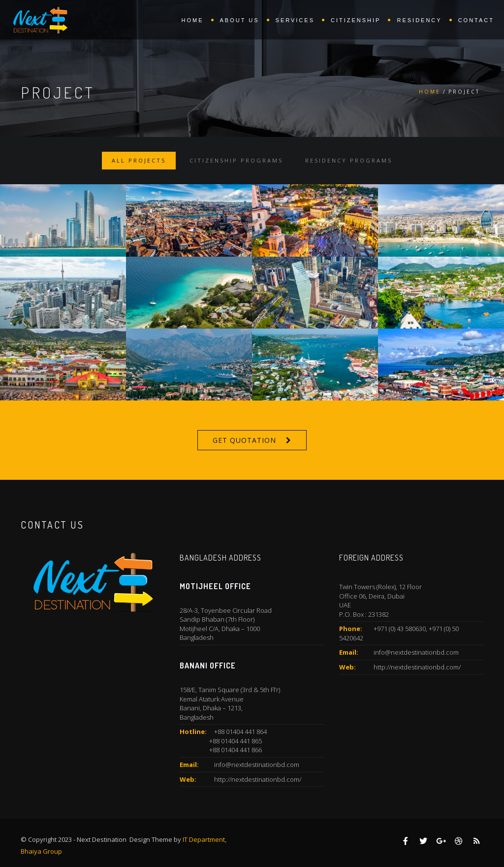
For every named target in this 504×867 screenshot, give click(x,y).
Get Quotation (244, 440)
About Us (240, 20)
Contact (476, 20)
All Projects (139, 160)
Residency (419, 20)
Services (295, 20)
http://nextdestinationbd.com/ (258, 779)
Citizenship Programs (236, 160)
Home (193, 20)
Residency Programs (349, 160)
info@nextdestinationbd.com (257, 765)
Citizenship (356, 20)
